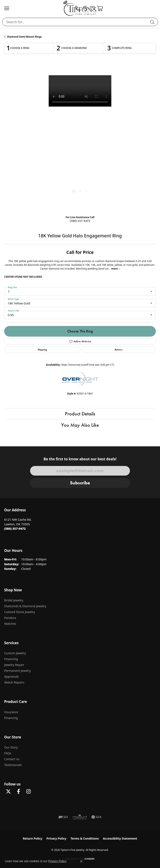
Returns (119, 349)
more (115, 269)
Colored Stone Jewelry (20, 612)
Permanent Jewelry (17, 671)
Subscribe (80, 483)
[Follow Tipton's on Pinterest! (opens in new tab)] (38, 792)
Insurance (11, 712)
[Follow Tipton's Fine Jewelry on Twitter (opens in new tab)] (8, 792)
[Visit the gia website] (97, 817)
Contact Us (12, 759)
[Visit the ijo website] (63, 817)
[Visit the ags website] (80, 817)
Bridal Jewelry (14, 600)
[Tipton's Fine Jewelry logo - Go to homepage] (80, 8)
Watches (10, 624)
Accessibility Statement (120, 838)
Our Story (11, 747)
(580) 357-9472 (80, 221)
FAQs (8, 753)
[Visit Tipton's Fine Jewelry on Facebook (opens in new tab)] (18, 792)
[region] (80, 138)
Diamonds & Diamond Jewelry (25, 606)
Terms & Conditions (85, 838)
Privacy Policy (56, 838)
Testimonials (13, 765)
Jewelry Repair (14, 665)
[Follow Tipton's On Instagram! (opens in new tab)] (28, 792)
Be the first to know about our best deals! (80, 459)
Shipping (42, 349)
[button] (100, 8)
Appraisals (11, 676)
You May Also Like (80, 425)
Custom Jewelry (15, 653)
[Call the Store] (15, 529)
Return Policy (33, 838)
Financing (11, 659)
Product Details (80, 414)
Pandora (10, 618)
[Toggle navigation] (9, 8)
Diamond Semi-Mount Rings (24, 37)
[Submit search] (153, 22)
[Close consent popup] (81, 861)
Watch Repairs (14, 682)
